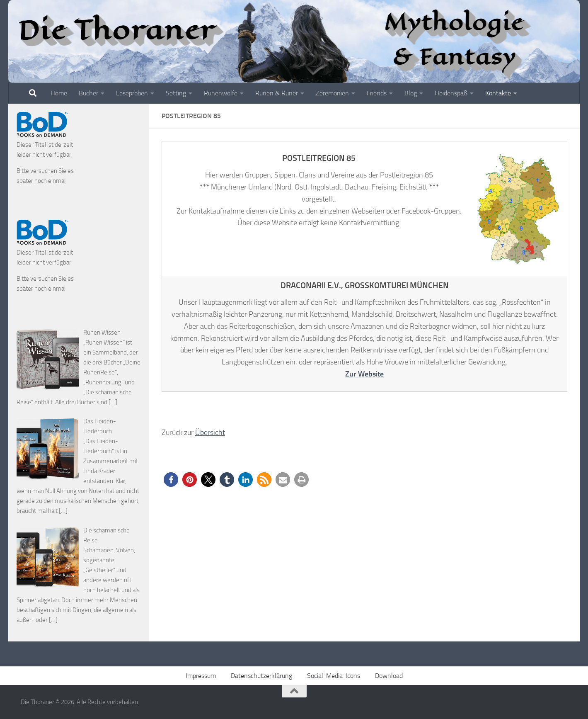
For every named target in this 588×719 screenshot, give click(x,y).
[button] (171, 480)
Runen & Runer (277, 93)
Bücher (88, 93)
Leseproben (132, 93)
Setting (176, 93)
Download (389, 676)
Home (59, 93)
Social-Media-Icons (334, 676)
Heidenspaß (451, 93)
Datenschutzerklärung (261, 676)
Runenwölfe (221, 93)
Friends (377, 93)
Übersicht (210, 432)
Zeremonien (332, 93)
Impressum (201, 676)
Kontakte (498, 93)
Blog (411, 93)
